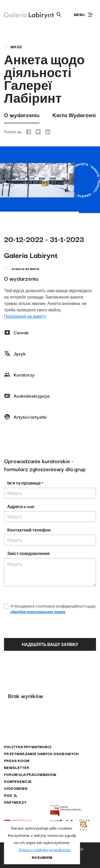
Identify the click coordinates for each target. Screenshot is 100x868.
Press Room (17, 760)
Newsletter (17, 767)
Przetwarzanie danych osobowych (41, 754)
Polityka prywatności (28, 747)
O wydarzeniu (22, 115)
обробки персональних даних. (38, 612)
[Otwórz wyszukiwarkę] (59, 15)
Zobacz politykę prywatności (45, 849)
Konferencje (18, 781)
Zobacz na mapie (25, 269)
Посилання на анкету (25, 316)
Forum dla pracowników (30, 774)
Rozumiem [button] (42, 857)
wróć (13, 47)
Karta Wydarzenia (76, 115)
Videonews (16, 788)
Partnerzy (15, 802)
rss (8, 795)
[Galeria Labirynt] (25, 14)
